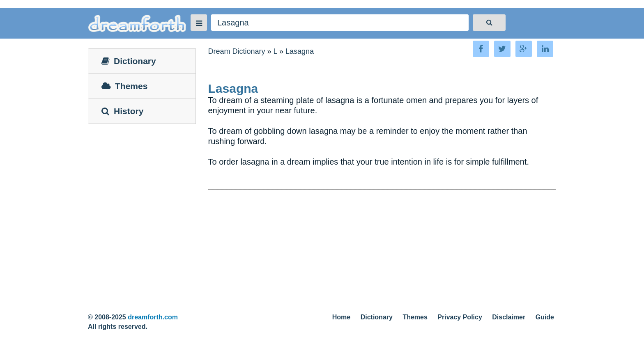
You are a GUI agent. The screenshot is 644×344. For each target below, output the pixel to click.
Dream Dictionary (237, 51)
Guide (545, 317)
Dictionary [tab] (129, 61)
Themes (415, 317)
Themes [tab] (124, 86)
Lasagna (300, 51)
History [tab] (122, 111)
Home (341, 317)
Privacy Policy (460, 317)
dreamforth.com (153, 317)
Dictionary (377, 317)
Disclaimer (509, 317)
